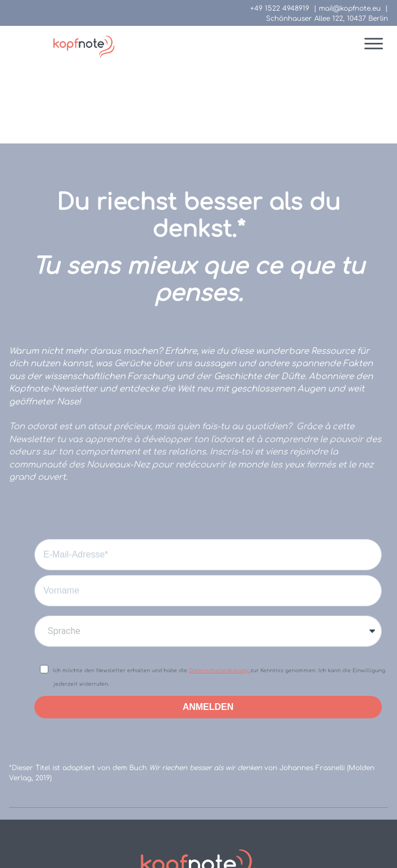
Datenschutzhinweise (230, 819)
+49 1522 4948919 (280, 8)
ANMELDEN (208, 625)
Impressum (142, 819)
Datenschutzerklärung (220, 588)
